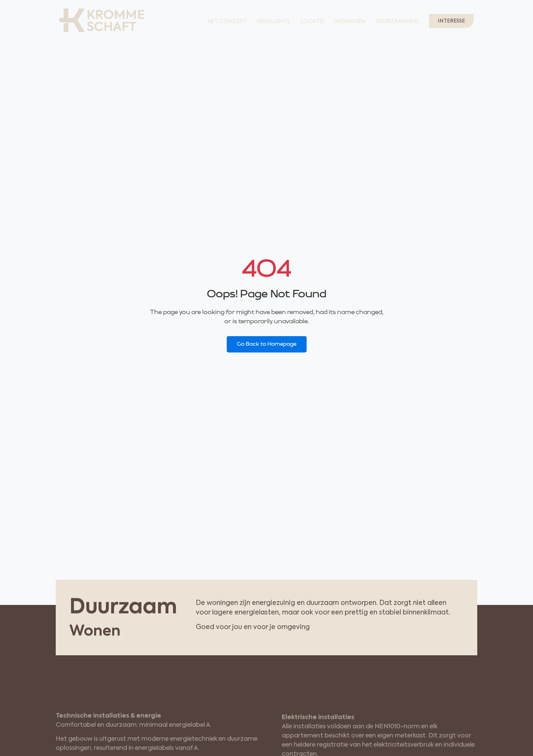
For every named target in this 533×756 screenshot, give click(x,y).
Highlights (273, 22)
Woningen (350, 22)
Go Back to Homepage (267, 344)
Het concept (227, 22)
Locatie (312, 22)
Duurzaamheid (397, 22)
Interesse (451, 21)
